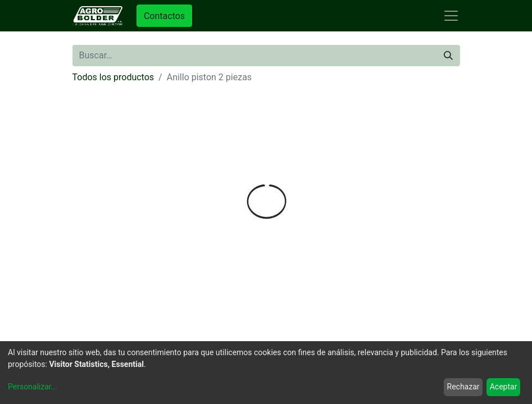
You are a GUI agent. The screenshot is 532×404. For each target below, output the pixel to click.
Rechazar (463, 387)
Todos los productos (113, 77)
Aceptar (504, 387)
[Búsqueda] (448, 56)
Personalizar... (33, 387)
